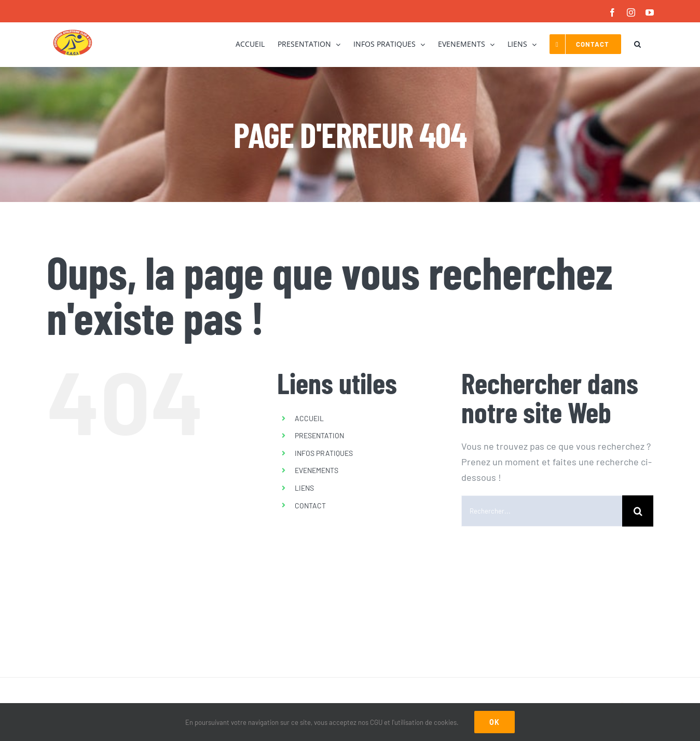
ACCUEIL (309, 418)
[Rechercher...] (542, 511)
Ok (495, 722)
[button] (637, 44)
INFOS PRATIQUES (324, 453)
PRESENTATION (319, 435)
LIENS (304, 488)
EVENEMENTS (317, 470)
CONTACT (310, 506)
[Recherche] (638, 511)
